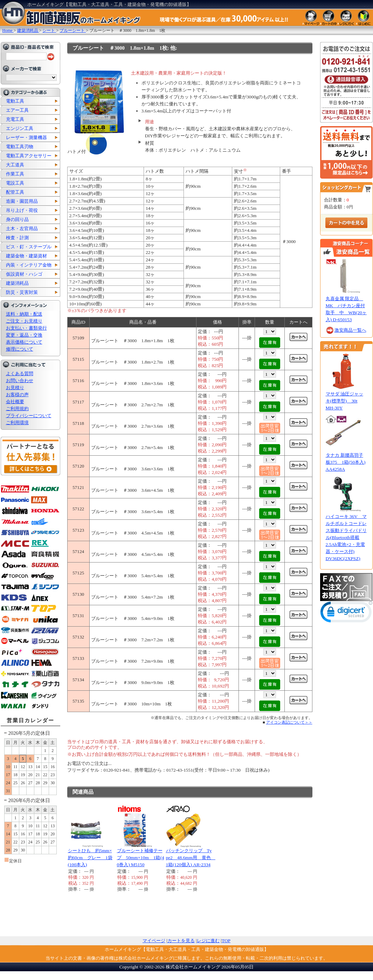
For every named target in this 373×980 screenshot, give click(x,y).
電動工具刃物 (20, 147)
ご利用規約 (17, 409)
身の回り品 (17, 219)
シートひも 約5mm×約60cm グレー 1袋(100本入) (90, 858)
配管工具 (15, 192)
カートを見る (181, 941)
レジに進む (208, 941)
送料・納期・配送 (24, 314)
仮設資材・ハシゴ (24, 274)
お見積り (15, 388)
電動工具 (15, 101)
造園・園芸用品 (22, 201)
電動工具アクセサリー (29, 156)
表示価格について (24, 342)
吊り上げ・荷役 (22, 210)
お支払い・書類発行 (26, 328)
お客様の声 (17, 395)
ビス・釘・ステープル (29, 247)
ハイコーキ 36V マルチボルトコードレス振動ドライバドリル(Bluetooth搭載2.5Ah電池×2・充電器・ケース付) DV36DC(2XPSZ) (346, 537)
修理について (20, 349)
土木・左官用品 (22, 229)
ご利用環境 (17, 423)
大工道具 (15, 165)
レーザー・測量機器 (26, 137)
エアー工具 (17, 110)
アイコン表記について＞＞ (289, 722)
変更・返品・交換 (24, 335)
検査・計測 (17, 238)
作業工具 (15, 174)
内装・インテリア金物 (29, 265)
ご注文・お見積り (24, 321)
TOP (226, 941)
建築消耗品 (17, 283)
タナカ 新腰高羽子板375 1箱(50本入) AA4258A (346, 462)
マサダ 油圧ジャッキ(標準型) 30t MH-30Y (344, 401)
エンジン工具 (20, 128)
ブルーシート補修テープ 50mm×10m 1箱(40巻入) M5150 (141, 858)
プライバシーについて (29, 416)
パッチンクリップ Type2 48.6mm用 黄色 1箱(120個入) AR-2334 (191, 858)
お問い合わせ (20, 381)
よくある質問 (20, 374)
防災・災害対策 (22, 292)
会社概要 (15, 402)
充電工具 (15, 119)
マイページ (154, 941)
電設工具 (15, 183)
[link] (346, 613)
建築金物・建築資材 (26, 256)
